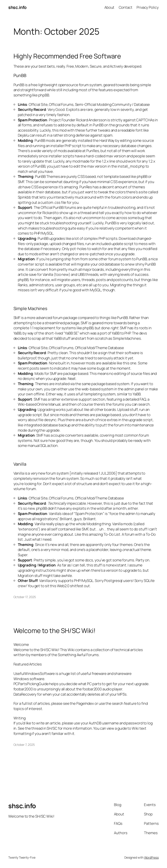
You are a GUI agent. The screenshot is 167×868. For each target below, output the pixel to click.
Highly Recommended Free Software (67, 56)
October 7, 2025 (24, 745)
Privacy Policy (148, 7)
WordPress (151, 857)
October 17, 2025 (25, 597)
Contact (126, 7)
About (109, 7)
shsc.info (17, 7)
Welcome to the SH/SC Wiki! (54, 630)
